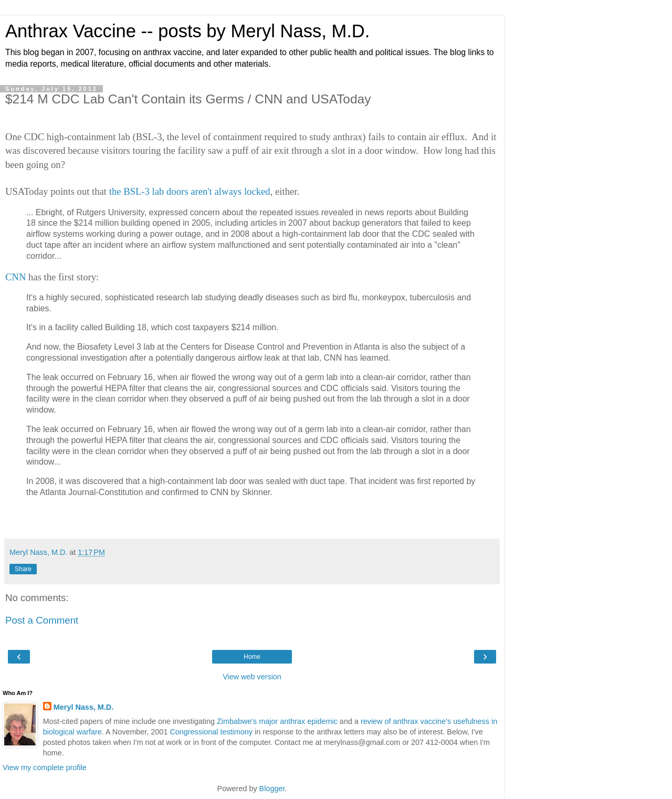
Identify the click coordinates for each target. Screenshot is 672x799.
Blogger (272, 789)
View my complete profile (45, 768)
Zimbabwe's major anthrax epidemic (277, 721)
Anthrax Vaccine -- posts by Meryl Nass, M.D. (187, 31)
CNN (15, 277)
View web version (252, 677)
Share (23, 569)
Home (252, 657)
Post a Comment (42, 620)
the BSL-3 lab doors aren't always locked (190, 191)
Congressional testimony (211, 732)
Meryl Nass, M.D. (83, 707)
